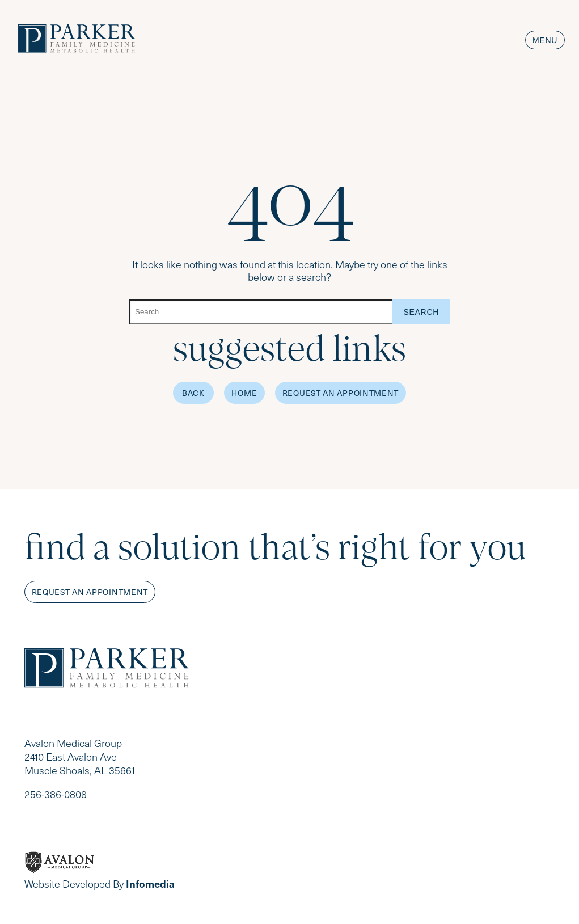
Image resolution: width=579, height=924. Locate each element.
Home (244, 393)
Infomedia (150, 883)
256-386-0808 (56, 794)
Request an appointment (90, 592)
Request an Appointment (341, 393)
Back (193, 393)
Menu (545, 40)
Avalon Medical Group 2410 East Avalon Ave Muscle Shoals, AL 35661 (80, 757)
